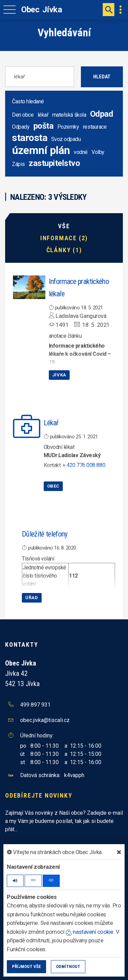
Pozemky (68, 127)
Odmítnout (68, 966)
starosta (30, 138)
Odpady (21, 127)
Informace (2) (64, 238)
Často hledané (28, 101)
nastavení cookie (89, 932)
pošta (44, 126)
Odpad (102, 114)
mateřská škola (69, 115)
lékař (43, 115)
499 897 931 (35, 705)
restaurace (95, 127)
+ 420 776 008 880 (84, 465)
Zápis (18, 164)
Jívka (59, 375)
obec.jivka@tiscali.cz (45, 720)
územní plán (41, 150)
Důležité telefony (45, 534)
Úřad (32, 598)
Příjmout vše (26, 966)
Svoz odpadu (66, 139)
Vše (64, 226)
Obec (53, 486)
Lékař (51, 423)
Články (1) (64, 250)
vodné (81, 152)
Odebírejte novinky (39, 795)
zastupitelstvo (54, 163)
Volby (98, 152)
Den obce (23, 115)
